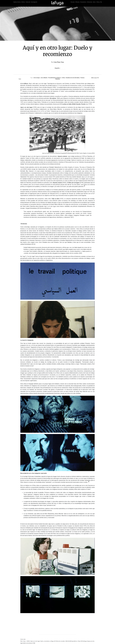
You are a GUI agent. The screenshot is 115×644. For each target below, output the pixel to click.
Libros (94, 2)
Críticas (98, 2)
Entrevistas (90, 2)
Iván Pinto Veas (59, 62)
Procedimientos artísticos (54, 78)
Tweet (20, 79)
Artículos (78, 2)
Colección (28, 2)
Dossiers (73, 2)
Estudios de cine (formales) (73, 78)
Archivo (23, 2)
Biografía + (57, 68)
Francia (82, 78)
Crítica (63, 78)
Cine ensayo (37, 78)
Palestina (57, 79)
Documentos (83, 2)
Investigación (34, 2)
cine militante (44, 78)
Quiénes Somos (17, 2)
